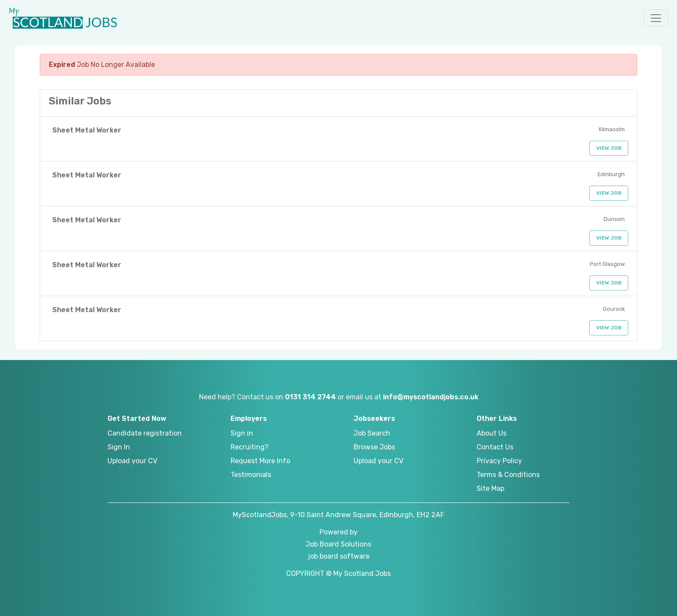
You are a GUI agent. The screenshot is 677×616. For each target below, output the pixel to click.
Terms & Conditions (508, 475)
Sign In (119, 447)
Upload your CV (132, 461)
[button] (656, 18)
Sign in (242, 433)
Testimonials (251, 475)
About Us (492, 433)
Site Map (490, 488)
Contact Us (495, 447)
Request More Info (260, 461)
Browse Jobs (374, 447)
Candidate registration (145, 433)
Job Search (372, 433)
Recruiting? (250, 447)
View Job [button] (609, 148)
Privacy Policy (499, 461)
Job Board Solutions (338, 544)
